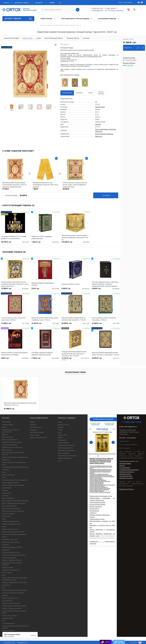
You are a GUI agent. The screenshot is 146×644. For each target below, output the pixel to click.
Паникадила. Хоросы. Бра (10, 540)
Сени (3, 588)
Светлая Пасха (100, 107)
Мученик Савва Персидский (97, 491)
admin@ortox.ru (131, 427)
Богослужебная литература (104, 134)
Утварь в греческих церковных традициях (14, 606)
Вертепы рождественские (10, 440)
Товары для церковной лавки (38, 438)
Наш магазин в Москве (37, 432)
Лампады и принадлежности (10, 521)
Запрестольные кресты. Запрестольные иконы (14, 463)
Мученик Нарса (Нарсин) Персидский (99, 490)
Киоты (4, 477)
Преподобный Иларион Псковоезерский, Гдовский (100, 472)
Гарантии (60, 438)
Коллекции (33, 425)
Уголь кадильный (7, 601)
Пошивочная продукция (9, 558)
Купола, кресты (7, 516)
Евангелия (99, 136)
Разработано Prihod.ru (127, 489)
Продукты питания (7, 567)
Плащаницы (6, 545)
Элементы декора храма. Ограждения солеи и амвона (15, 627)
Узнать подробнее (9, 636)
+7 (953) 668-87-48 (97, 11)
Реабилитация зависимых (65, 448)
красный (98, 124)
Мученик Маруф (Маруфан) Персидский (100, 489)
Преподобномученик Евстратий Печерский (100, 471)
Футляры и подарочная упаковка (12, 608)
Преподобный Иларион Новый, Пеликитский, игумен (101, 468)
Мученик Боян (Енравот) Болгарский (99, 474)
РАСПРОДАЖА (6, 422)
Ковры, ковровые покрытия (10, 483)
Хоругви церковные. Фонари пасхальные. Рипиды (14, 612)
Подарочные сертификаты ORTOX (12, 547)
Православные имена (97, 519)
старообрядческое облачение (129, 470)
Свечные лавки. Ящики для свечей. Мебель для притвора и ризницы (15, 579)
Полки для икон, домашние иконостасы (14, 555)
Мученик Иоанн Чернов (96, 478)
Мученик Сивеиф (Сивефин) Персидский (100, 492)
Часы (4, 621)
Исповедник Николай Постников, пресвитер (101, 475)
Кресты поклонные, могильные (11, 508)
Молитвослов (94, 511)
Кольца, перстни (7, 493)
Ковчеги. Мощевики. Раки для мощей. (13, 485)
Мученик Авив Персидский (96, 479)
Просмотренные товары (75, 372)
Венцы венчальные (8, 437)
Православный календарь (103, 419)
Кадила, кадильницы (8, 475)
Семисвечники (6, 585)
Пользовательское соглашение (67, 456)
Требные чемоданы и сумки (10, 598)
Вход (120, 2)
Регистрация (128, 2)
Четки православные (8, 623)
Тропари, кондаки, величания (99, 515)
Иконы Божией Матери (97, 504)
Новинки (32, 422)
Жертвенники (6, 460)
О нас (59, 461)
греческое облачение (126, 478)
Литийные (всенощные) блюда (11, 524)
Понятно (33, 635)
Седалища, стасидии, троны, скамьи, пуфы (14, 582)
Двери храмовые (7, 450)
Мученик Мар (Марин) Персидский (99, 487)
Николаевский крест (126, 476)
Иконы (4, 472)
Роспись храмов (7, 573)
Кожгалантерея (7, 488)
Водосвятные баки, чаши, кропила (12, 442)
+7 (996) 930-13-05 (97, 8)
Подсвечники (6, 550)
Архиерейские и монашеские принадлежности (11, 431)
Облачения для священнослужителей (13, 532)
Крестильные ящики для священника (13, 511)
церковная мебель (125, 463)
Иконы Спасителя (96, 507)
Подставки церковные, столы (11, 552)
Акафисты (93, 513)
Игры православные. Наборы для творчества (15, 467)
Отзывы (52, 3)
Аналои (4, 427)
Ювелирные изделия (8, 631)
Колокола (5, 490)
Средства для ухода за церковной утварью (15, 590)
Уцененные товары (8, 425)
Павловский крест (125, 474)
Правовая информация (65, 458)
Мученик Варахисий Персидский (98, 480)
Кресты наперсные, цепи (9, 506)
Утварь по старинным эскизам (11, 603)
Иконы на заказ (35, 435)
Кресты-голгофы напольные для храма (14, 503)
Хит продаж (33, 430)
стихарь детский (125, 468)
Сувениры (5, 595)
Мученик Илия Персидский (96, 483)
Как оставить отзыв (36, 427)
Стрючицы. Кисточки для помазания (13, 593)
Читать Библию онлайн (97, 502)
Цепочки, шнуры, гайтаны (9, 616)
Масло (4, 527)
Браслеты (5, 434)
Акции (60, 432)
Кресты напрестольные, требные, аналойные (15, 501)
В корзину (106, 195)
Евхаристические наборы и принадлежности (15, 457)
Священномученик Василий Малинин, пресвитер (102, 477)
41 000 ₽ (9, 409)
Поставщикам (62, 440)
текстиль (122, 466)
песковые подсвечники (127, 472)
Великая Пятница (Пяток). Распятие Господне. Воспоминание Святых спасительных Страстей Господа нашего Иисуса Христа (102, 454)
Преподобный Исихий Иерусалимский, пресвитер (102, 485)
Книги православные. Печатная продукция (15, 480)
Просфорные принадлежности (11, 570)
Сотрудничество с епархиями (66, 445)
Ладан (4, 519)
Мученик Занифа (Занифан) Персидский (100, 481)
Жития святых (94, 509)
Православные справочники (66, 450)
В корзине (134, 643)
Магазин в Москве (63, 443)
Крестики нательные (8, 498)
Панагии (4, 537)
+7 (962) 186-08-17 (111, 8)
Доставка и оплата (22, 3)
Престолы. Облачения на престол (12, 560)
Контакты (39, 3)
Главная (6, 3)
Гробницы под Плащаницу (10, 445)
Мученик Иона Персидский (96, 484)
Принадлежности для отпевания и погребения (12, 564)
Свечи (4, 575)
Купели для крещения (8, 514)
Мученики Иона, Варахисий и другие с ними (101, 466)
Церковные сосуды (8, 618)
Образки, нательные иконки (10, 529)
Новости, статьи (62, 435)
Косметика (5, 496)
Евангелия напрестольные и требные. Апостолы (13, 454)
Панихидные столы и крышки (11, 542)
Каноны (92, 517)
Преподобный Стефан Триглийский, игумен (101, 469)
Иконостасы (6, 470)
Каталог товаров (18, 19)
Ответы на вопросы (64, 453)
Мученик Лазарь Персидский (97, 486)
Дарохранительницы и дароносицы (12, 447)
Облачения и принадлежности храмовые (14, 534)
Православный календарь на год (101, 496)
